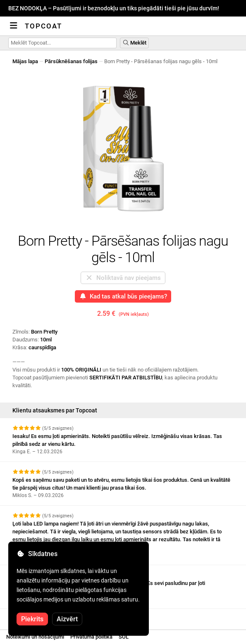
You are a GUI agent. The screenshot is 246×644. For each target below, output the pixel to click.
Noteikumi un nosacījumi (35, 637)
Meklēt (134, 43)
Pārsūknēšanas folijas (71, 61)
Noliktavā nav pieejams (123, 278)
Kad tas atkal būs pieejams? (123, 296)
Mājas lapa (25, 61)
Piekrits (32, 619)
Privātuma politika (91, 637)
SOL (124, 637)
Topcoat (43, 26)
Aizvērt (67, 619)
